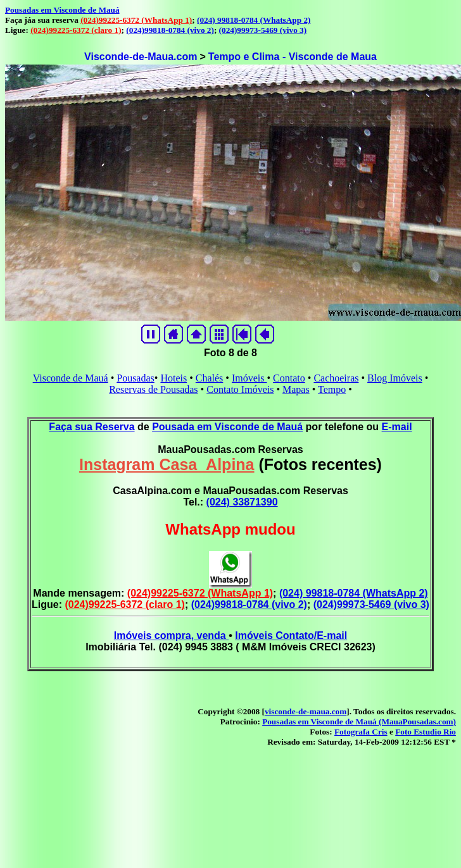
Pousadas (136, 378)
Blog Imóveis (395, 378)
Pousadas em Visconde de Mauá (62, 10)
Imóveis (249, 378)
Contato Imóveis (240, 389)
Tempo (332, 389)
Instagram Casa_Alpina (167, 464)
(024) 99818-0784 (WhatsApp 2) (254, 20)
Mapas (296, 389)
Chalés (210, 378)
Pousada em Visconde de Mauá (227, 427)
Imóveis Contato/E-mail (291, 635)
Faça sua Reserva (92, 427)
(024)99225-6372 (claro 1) (76, 30)
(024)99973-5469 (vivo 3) (263, 30)
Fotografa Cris (361, 732)
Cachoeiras (336, 378)
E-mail (397, 427)
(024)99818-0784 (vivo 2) (170, 30)
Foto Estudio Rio (426, 732)
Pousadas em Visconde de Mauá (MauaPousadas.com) (359, 722)
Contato (289, 378)
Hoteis (174, 378)
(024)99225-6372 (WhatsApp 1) (136, 20)
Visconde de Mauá (71, 378)
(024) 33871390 (242, 502)
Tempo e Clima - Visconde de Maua (293, 57)
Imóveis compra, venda (171, 635)
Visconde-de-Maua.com (141, 57)
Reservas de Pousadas (153, 389)
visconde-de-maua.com (306, 711)
